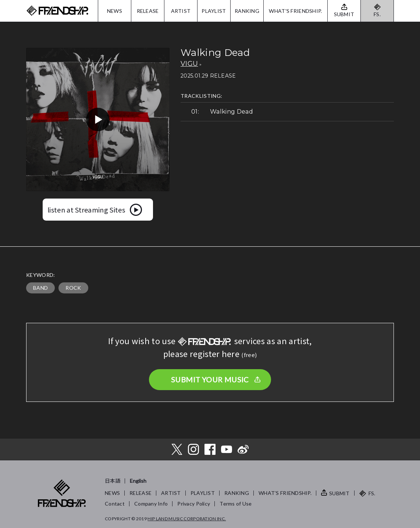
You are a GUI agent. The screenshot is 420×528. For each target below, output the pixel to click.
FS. (377, 14)
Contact (115, 504)
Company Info (151, 504)
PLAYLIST (214, 11)
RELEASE (148, 11)
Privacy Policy (194, 504)
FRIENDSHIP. (57, 11)
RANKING (247, 11)
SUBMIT (339, 493)
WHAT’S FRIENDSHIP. (285, 493)
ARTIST (181, 11)
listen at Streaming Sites (86, 210)
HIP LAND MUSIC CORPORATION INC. (187, 519)
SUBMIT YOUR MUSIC (210, 379)
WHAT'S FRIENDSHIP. (295, 11)
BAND (40, 288)
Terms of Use (236, 504)
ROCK (73, 288)
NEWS (115, 11)
